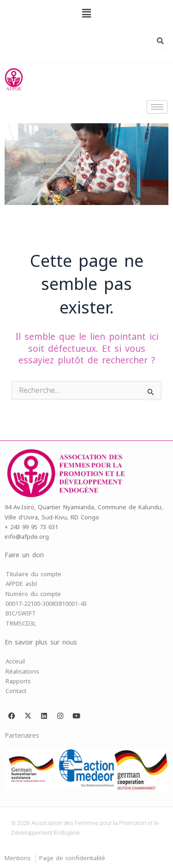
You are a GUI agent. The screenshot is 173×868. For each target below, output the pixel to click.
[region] (86, 164)
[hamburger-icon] (157, 107)
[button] (86, 13)
